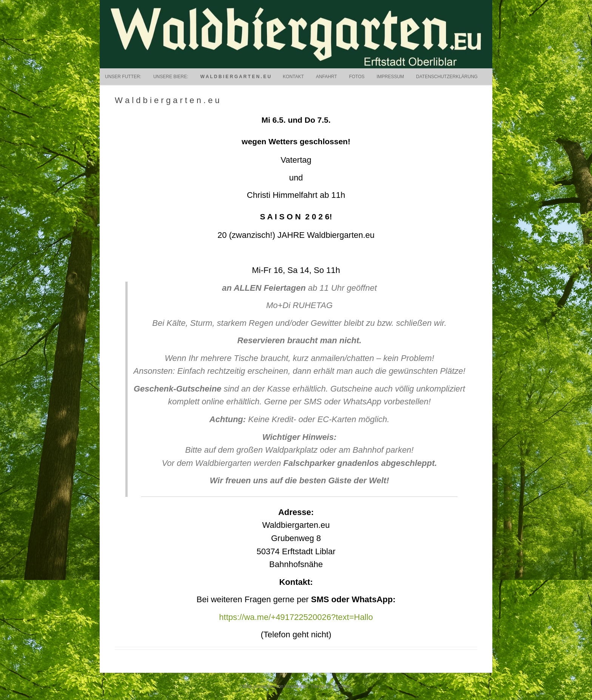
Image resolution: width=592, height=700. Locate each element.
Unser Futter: (123, 77)
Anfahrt (327, 77)
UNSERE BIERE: (171, 77)
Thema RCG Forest (330, 686)
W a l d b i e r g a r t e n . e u (235, 77)
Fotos (357, 77)
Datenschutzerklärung (447, 77)
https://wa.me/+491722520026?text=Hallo (296, 617)
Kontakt (293, 77)
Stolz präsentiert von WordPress (274, 686)
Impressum (390, 77)
